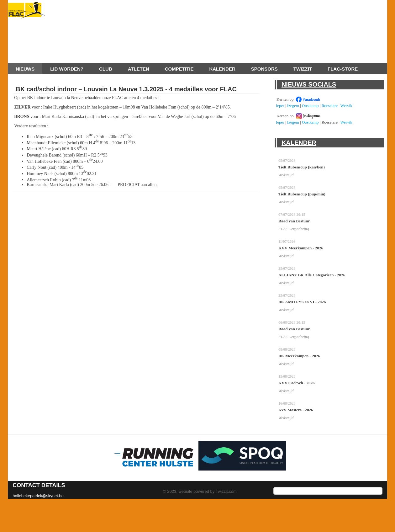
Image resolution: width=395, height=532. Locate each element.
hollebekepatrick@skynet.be (38, 496)
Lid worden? (67, 69)
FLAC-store (343, 69)
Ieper (280, 106)
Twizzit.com (226, 491)
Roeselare (330, 106)
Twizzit (303, 69)
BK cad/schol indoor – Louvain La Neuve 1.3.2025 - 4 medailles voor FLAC (126, 89)
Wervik (346, 106)
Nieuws (25, 69)
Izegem (293, 106)
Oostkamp (310, 106)
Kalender (222, 69)
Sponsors (264, 69)
